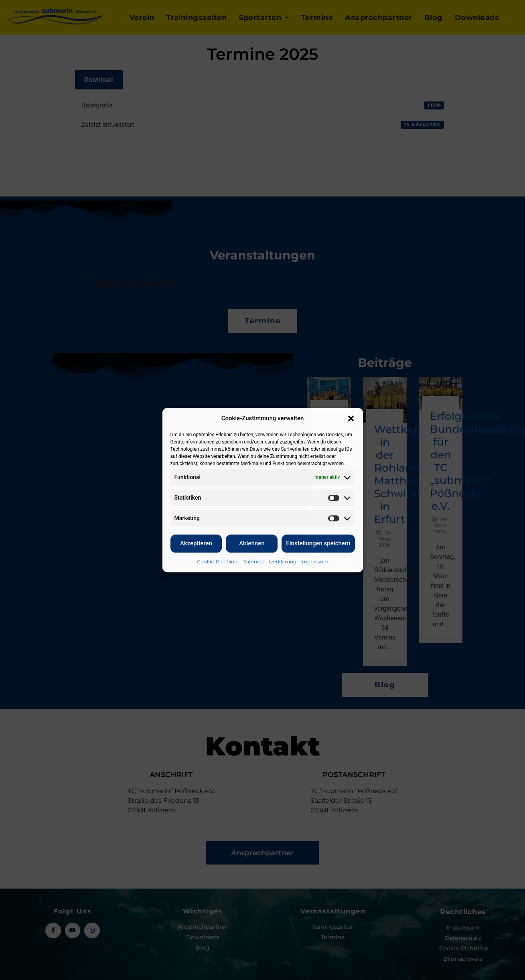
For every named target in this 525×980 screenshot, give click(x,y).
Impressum (314, 562)
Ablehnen (252, 543)
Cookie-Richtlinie (218, 562)
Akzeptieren (196, 543)
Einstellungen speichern (318, 543)
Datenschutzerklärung (269, 562)
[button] (351, 419)
